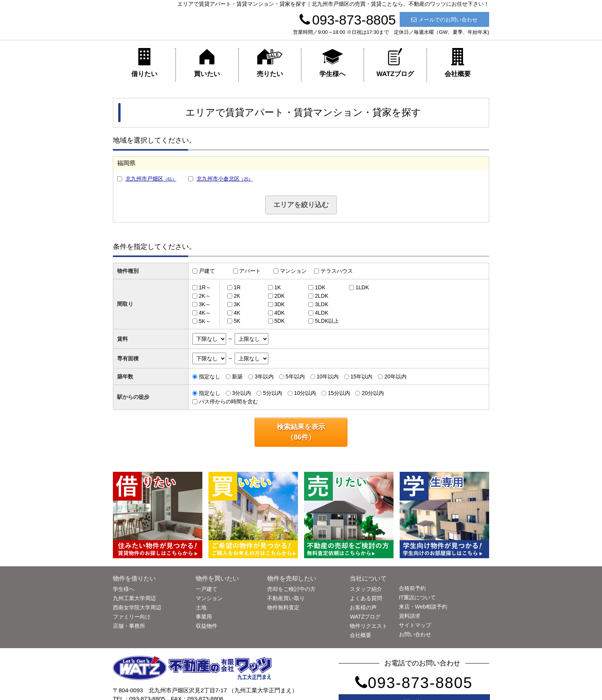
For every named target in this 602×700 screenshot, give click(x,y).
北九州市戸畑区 (151, 179)
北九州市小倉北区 (225, 179)
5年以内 (295, 377)
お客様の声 (363, 607)
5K (237, 321)
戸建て (207, 271)
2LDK (322, 296)
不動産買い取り (286, 598)
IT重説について (417, 597)
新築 (237, 377)
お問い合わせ (415, 634)
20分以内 (373, 393)
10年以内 (327, 377)
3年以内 (264, 377)
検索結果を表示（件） (301, 432)
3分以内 (241, 393)
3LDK (322, 304)
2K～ (205, 296)
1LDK (362, 287)
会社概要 (458, 63)
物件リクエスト (369, 626)
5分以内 (273, 393)
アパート (250, 271)
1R (237, 287)
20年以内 (395, 377)
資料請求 (410, 616)
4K (237, 313)
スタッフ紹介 (366, 589)
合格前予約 (412, 588)
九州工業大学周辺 (134, 598)
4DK (279, 313)
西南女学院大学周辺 (137, 607)
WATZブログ (395, 63)
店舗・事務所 (129, 626)
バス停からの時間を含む (228, 401)
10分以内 (305, 393)
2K (237, 296)
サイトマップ (415, 625)
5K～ (205, 321)
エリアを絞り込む (301, 205)
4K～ (205, 313)
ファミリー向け (132, 617)
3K (237, 304)
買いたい (207, 63)
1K (277, 287)
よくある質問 (366, 598)
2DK (279, 296)
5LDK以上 (327, 321)
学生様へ (332, 63)
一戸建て (207, 589)
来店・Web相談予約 (423, 607)
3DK (279, 304)
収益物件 (207, 626)
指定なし (210, 377)
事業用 (204, 617)
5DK (279, 321)
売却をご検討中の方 (291, 589)
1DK (320, 287)
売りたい (270, 63)
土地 (201, 607)
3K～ (205, 304)
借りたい (144, 63)
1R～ (205, 287)
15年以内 (362, 377)
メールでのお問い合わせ (444, 20)
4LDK (322, 313)
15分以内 (339, 393)
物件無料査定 (283, 607)
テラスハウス (337, 271)
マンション (293, 271)
